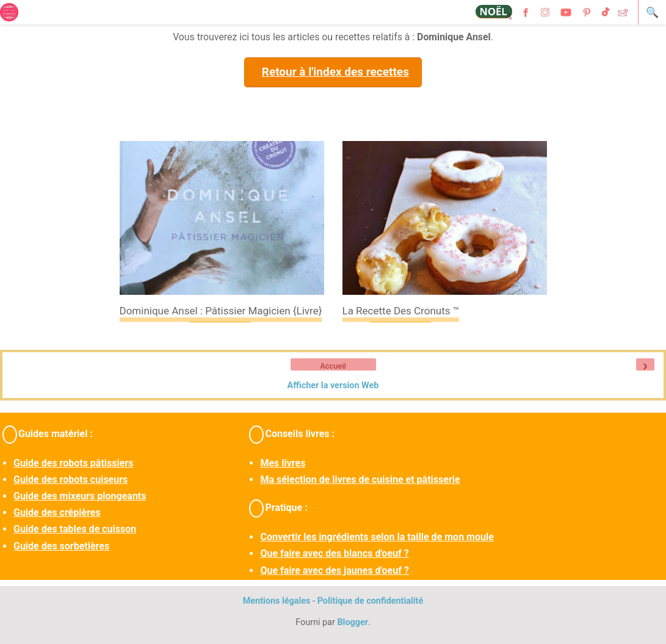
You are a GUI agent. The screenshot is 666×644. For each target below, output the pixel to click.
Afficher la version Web (333, 385)
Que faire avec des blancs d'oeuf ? (334, 553)
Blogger (353, 622)
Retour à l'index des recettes (335, 72)
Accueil (333, 366)
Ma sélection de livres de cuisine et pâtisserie (360, 479)
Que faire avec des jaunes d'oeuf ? (334, 570)
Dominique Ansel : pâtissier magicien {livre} (221, 311)
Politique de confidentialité (371, 601)
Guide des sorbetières (61, 546)
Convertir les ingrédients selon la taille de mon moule (377, 537)
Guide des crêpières (57, 512)
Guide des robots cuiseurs (71, 479)
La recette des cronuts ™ (401, 311)
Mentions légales (277, 601)
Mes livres (283, 463)
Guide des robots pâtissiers (73, 463)
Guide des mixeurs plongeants (80, 496)
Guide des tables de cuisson (75, 529)
